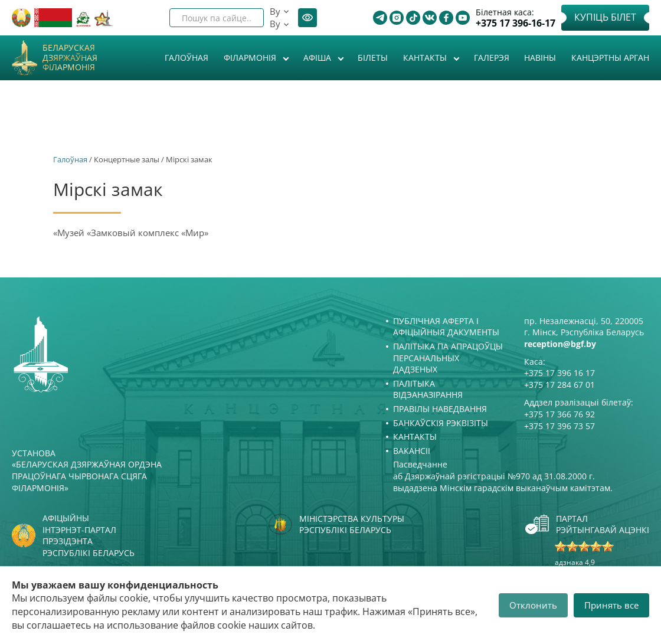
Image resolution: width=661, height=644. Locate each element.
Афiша (318, 58)
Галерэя (492, 58)
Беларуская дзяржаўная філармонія (70, 58)
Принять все (611, 605)
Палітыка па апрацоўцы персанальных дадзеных (448, 358)
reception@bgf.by (560, 344)
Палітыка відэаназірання (428, 389)
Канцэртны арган (610, 58)
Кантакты (426, 58)
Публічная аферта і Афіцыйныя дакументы (446, 327)
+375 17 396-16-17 (516, 23)
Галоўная (186, 58)
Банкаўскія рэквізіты (441, 423)
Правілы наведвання (440, 409)
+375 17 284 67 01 (559, 385)
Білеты (373, 58)
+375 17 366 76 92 (559, 414)
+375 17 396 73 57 (559, 426)
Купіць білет (605, 17)
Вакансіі (412, 451)
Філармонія (251, 58)
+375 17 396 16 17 (559, 373)
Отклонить (533, 605)
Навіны (540, 58)
